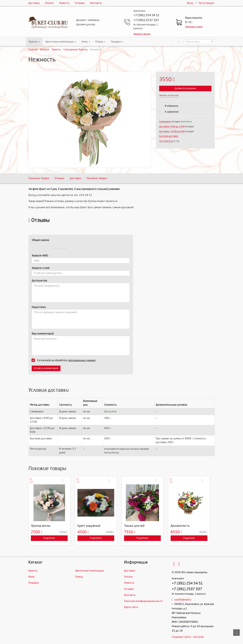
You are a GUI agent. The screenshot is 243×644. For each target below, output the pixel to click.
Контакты (96, 3)
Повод (100, 42)
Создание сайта (181, 637)
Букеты (34, 42)
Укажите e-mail (41, 268)
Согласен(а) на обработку (65, 360)
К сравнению (172, 112)
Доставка (34, 3)
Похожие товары (97, 178)
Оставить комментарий (46, 368)
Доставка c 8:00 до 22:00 (172, 127)
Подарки (117, 42)
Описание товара (39, 178)
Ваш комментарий (43, 334)
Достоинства (39, 281)
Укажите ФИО (40, 256)
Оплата (49, 3)
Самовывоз (165, 122)
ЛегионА (198, 637)
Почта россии (166, 141)
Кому (86, 42)
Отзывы (80, 3)
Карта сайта (131, 607)
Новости (64, 3)
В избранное (172, 106)
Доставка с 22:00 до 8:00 (172, 131)
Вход (190, 3)
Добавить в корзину (185, 88)
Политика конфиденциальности (143, 601)
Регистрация (206, 3)
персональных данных (82, 360)
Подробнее (49, 538)
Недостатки (39, 307)
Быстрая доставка (169, 136)
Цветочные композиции (61, 42)
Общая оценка (40, 240)
